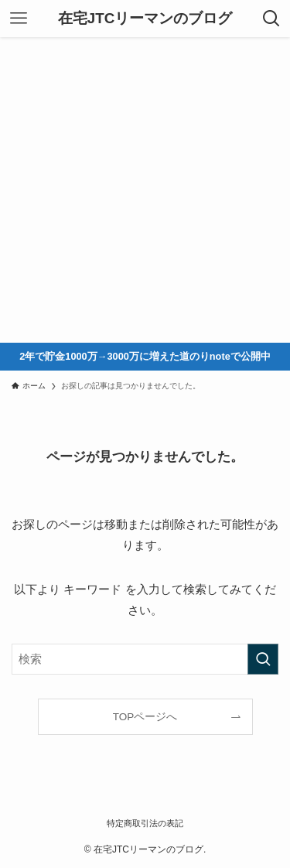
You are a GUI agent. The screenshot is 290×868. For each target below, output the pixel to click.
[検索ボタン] (271, 19)
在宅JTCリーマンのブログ (145, 19)
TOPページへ (145, 717)
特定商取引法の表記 (145, 823)
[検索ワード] (145, 659)
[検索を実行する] (263, 659)
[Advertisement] (145, 190)
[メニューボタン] (19, 19)
